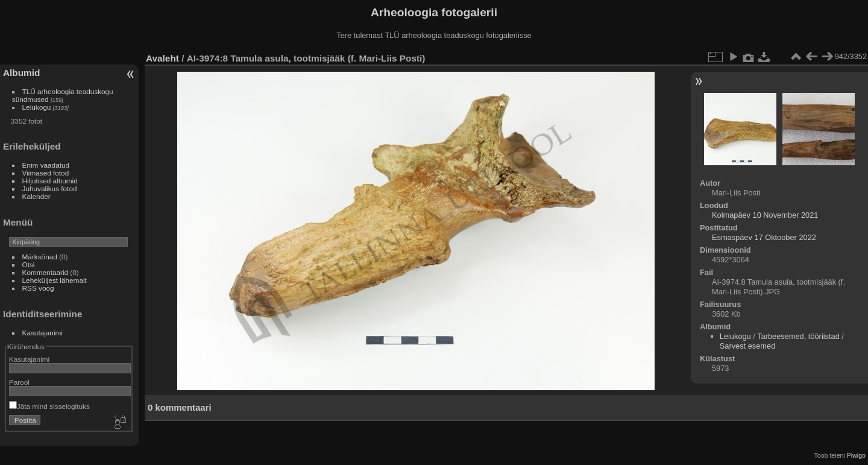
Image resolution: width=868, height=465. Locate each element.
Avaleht (162, 58)
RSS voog (38, 288)
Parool (19, 382)
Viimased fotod (46, 173)
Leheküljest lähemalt (55, 280)
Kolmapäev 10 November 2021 (765, 215)
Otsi (29, 264)
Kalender (36, 196)
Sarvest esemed (747, 346)
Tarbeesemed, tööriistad (798, 336)
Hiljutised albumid (50, 181)
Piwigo (856, 455)
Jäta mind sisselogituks (49, 406)
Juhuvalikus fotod (50, 188)
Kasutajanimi (42, 333)
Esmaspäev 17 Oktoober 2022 (764, 237)
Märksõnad (40, 257)
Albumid (21, 73)
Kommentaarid (46, 272)
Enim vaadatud (46, 165)
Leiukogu (37, 107)
